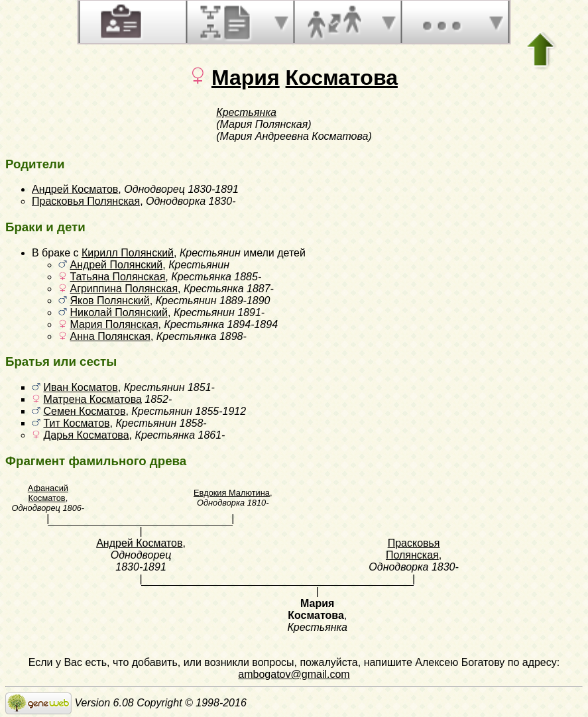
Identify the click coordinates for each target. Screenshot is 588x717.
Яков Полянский (109, 301)
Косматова (342, 78)
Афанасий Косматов (48, 493)
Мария (246, 78)
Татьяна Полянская (117, 277)
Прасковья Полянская (86, 201)
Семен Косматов (84, 411)
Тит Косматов (76, 423)
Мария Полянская (114, 324)
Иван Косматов (80, 387)
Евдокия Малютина (232, 493)
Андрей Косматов (75, 189)
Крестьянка (246, 112)
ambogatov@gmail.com (294, 674)
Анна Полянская (110, 336)
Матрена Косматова (92, 399)
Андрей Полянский (116, 265)
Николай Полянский (119, 312)
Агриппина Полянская (124, 289)
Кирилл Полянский (128, 253)
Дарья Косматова (86, 435)
